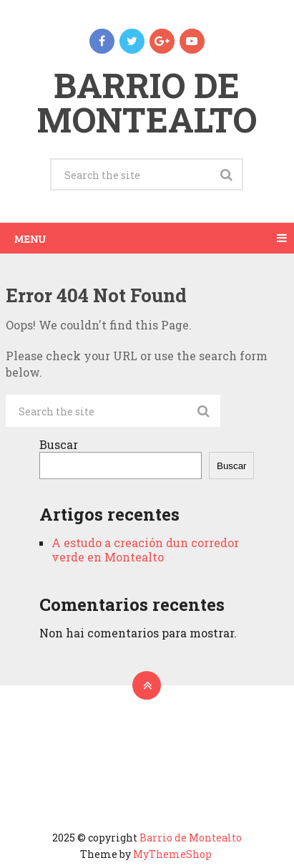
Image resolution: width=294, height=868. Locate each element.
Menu (30, 238)
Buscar (59, 444)
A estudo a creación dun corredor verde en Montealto (145, 550)
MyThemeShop (172, 854)
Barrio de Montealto (147, 102)
